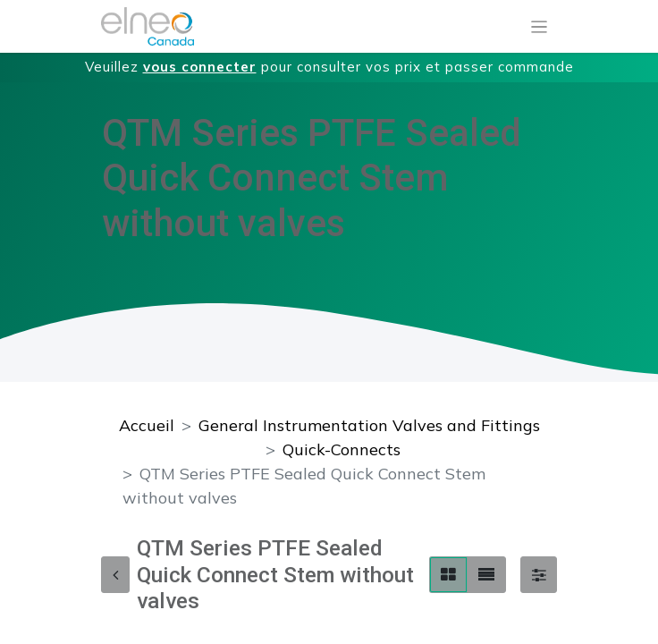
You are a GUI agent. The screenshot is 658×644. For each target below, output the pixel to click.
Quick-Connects (342, 449)
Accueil (147, 425)
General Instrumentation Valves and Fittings (369, 425)
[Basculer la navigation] (540, 27)
